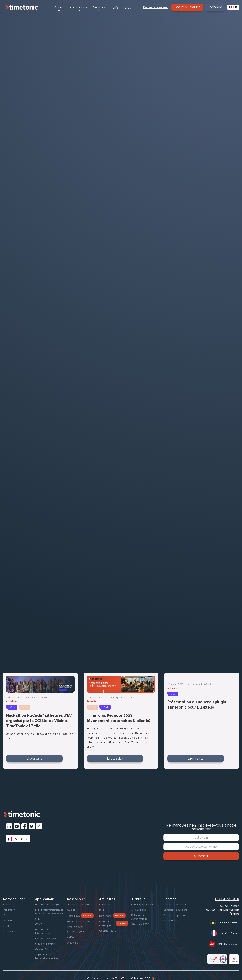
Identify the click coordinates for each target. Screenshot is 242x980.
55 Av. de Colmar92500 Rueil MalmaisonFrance (223, 910)
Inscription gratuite (187, 7)
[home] (22, 7)
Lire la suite (34, 758)
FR (233, 7)
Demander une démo (156, 7)
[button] (233, 971)
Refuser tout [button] (163, 971)
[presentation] (201, 870)
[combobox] (233, 7)
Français (15, 839)
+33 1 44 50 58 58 (227, 899)
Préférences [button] (140, 971)
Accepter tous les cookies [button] (201, 971)
